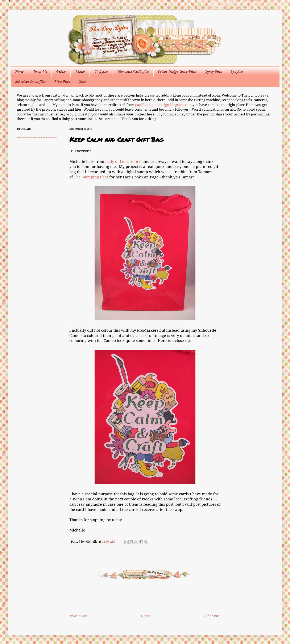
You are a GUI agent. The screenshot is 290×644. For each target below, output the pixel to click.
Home (19, 72)
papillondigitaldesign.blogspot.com (164, 105)
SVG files (101, 72)
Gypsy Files (213, 72)
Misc (82, 82)
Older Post (212, 616)
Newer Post (79, 616)
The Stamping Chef (91, 177)
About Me (40, 72)
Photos (80, 72)
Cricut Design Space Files (177, 72)
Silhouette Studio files (133, 72)
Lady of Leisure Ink (123, 162)
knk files (237, 72)
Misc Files (62, 82)
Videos (61, 72)
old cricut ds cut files (30, 82)
